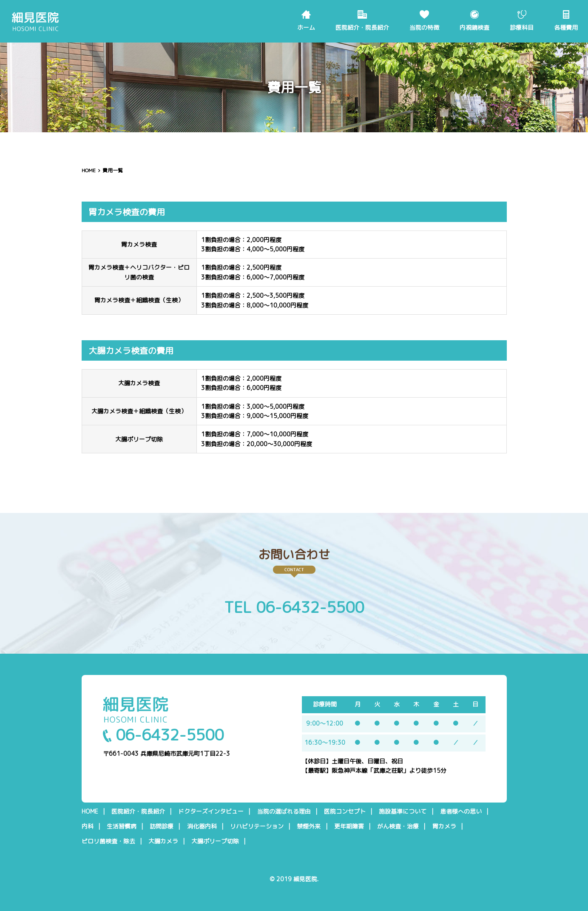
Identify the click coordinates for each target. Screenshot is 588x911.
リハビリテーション (257, 826)
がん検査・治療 (398, 826)
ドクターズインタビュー (211, 811)
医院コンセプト (345, 811)
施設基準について (403, 811)
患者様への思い (461, 811)
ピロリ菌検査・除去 (108, 841)
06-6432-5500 (163, 735)
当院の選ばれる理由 (284, 811)
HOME (89, 170)
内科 (88, 826)
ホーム (306, 27)
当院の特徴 (424, 27)
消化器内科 (202, 826)
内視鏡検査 (474, 27)
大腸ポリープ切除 (215, 841)
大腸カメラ (163, 841)
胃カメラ (444, 826)
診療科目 (522, 27)
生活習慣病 (122, 826)
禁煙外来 (309, 826)
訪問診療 (162, 826)
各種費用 (566, 27)
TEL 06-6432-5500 (294, 607)
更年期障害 (349, 826)
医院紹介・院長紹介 (362, 27)
